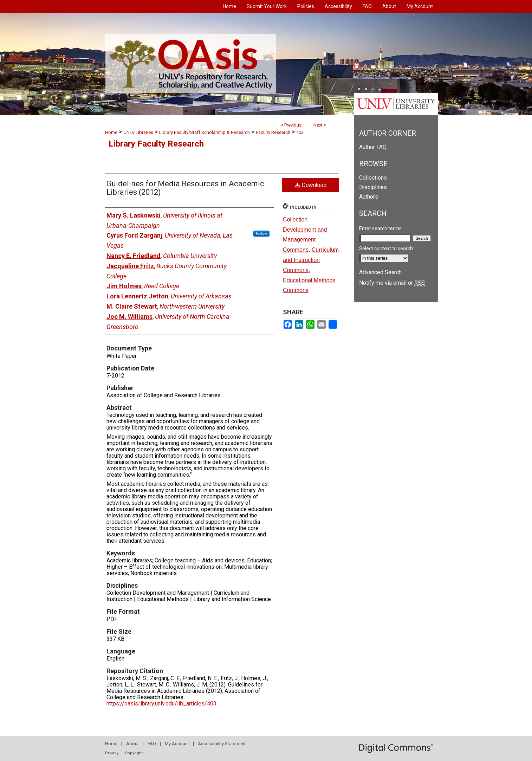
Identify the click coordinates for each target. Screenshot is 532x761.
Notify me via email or (392, 283)
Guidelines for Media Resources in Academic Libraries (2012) (185, 188)
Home (111, 132)
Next (318, 125)
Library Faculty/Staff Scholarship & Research (205, 132)
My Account (177, 744)
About (132, 744)
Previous (293, 125)
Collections (373, 178)
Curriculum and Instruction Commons (311, 260)
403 (300, 132)
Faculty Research (273, 132)
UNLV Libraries (138, 132)
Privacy (112, 753)
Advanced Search (380, 272)
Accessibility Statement (222, 744)
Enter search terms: (381, 228)
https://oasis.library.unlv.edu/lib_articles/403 (161, 704)
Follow (261, 233)
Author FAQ (373, 147)
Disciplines (373, 187)
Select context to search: (387, 249)
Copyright (134, 753)
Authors (369, 197)
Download (311, 185)
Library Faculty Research (156, 144)
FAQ (152, 744)
